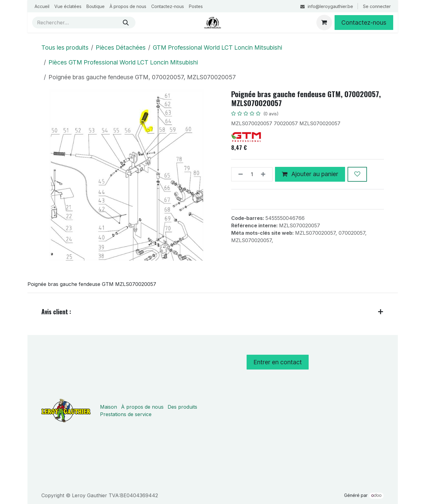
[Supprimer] (239, 174)
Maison (108, 407)
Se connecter (377, 6)
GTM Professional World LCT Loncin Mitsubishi (217, 48)
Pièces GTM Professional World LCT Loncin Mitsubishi (123, 62)
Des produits (182, 407)
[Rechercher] (126, 23)
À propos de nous (142, 407)
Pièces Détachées (121, 48)
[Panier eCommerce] (324, 23)
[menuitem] (42, 6)
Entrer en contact (278, 362)
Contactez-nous (364, 23)
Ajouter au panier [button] (310, 174)
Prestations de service (126, 414)
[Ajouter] (265, 174)
